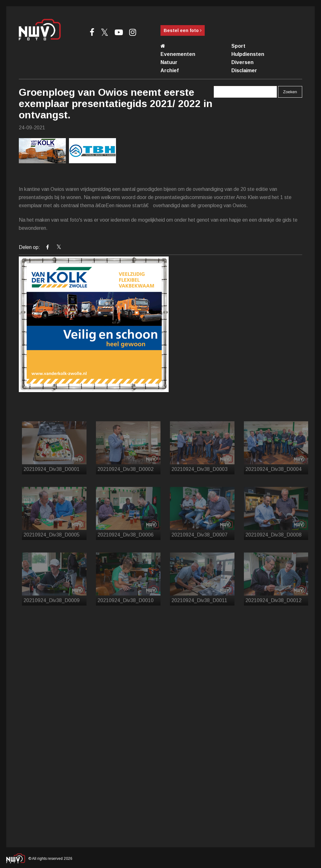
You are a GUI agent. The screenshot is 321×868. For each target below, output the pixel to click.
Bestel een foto (183, 30)
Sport (238, 46)
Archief (170, 70)
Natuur (169, 62)
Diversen (242, 62)
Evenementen (178, 54)
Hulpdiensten (248, 54)
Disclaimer (244, 70)
